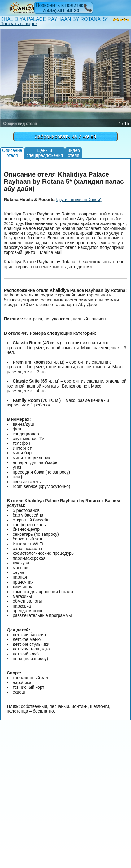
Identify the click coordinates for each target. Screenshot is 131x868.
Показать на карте (19, 24)
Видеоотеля (74, 153)
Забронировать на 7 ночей (65, 137)
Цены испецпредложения (45, 153)
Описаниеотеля (12, 153)
